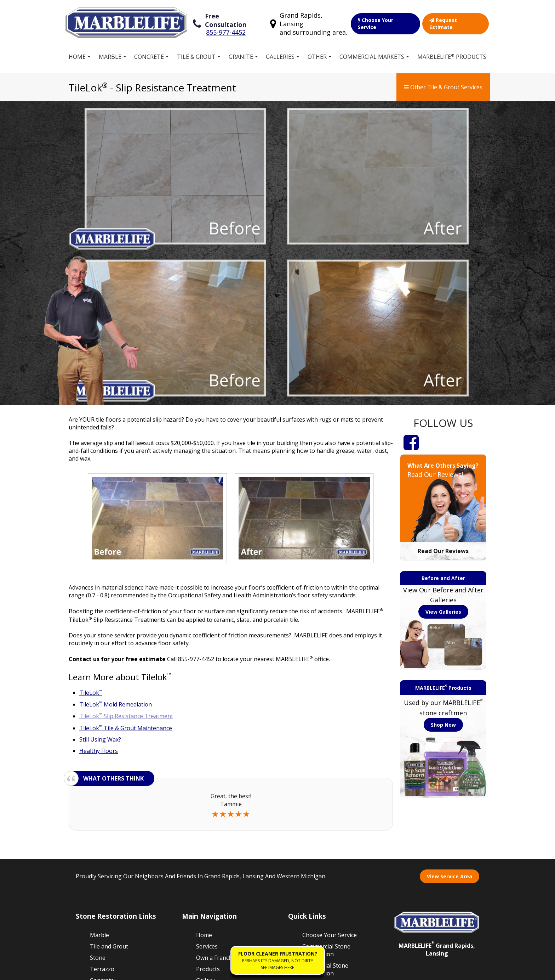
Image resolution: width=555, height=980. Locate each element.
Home (77, 53)
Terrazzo (102, 813)
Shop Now (443, 569)
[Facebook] (411, 286)
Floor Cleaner (320, 860)
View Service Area (450, 720)
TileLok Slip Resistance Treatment (126, 561)
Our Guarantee (322, 829)
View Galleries (443, 456)
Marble (110, 53)
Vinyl (96, 847)
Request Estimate (456, 22)
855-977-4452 (225, 26)
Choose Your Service (385, 22)
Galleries (280, 53)
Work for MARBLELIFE (321, 844)
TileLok (91, 537)
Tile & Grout (196, 53)
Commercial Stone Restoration (326, 794)
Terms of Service (126, 971)
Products (208, 813)
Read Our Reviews (443, 395)
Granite (241, 53)
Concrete (149, 53)
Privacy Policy (172, 971)
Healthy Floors (99, 595)
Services (207, 790)
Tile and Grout (109, 790)
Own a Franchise (218, 802)
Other (317, 53)
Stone (98, 802)
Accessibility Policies (222, 971)
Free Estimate (214, 836)
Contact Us (317, 871)
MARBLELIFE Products (452, 53)
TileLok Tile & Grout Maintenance (126, 572)
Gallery (205, 824)
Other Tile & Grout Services (443, 83)
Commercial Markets (372, 53)
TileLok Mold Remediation (116, 549)
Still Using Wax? (100, 584)
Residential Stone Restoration (325, 813)
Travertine (104, 858)
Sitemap (87, 971)
